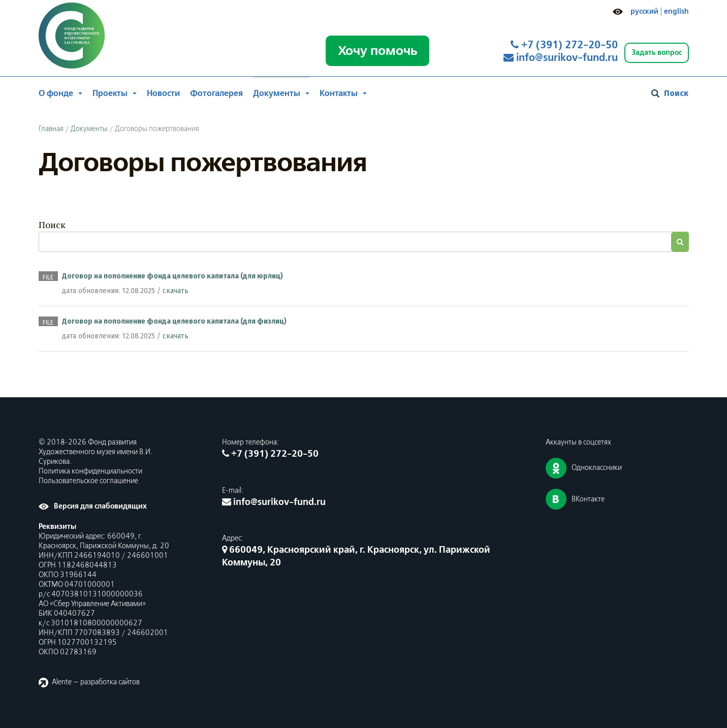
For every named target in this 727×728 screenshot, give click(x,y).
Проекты (110, 93)
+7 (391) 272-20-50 (564, 45)
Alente (62, 682)
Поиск (52, 225)
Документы (277, 93)
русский (644, 11)
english (676, 11)
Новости (163, 93)
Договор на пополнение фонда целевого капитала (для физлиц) (174, 321)
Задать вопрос (657, 53)
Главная (51, 129)
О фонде (56, 93)
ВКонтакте (588, 499)
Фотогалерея (216, 93)
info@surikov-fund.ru (561, 58)
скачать (176, 291)
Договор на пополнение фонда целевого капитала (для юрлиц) (172, 276)
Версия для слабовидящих (100, 506)
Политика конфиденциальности (90, 471)
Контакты (339, 93)
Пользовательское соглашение (88, 481)
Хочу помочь (377, 51)
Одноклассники (597, 468)
